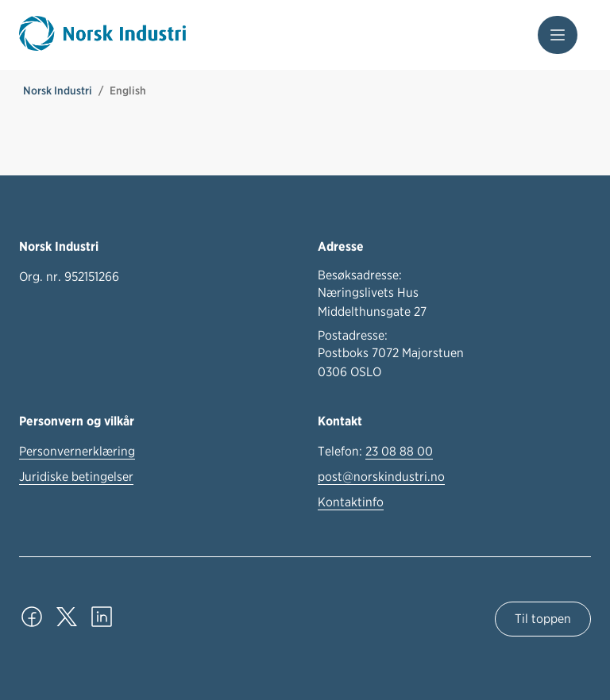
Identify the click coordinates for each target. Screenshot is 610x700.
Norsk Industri (58, 90)
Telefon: (375, 452)
